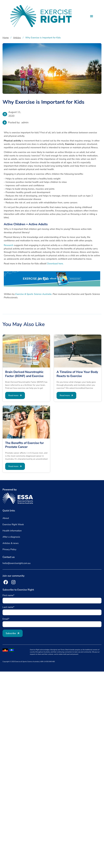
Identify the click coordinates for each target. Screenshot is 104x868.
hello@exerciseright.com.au (17, 563)
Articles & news (11, 543)
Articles (17, 38)
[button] (92, 16)
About (6, 518)
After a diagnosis (11, 537)
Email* (6, 619)
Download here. (55, 264)
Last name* (9, 607)
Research (9, 245)
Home (6, 38)
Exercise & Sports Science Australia (33, 294)
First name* (9, 596)
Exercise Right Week (13, 524)
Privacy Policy (9, 549)
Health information (12, 531)
